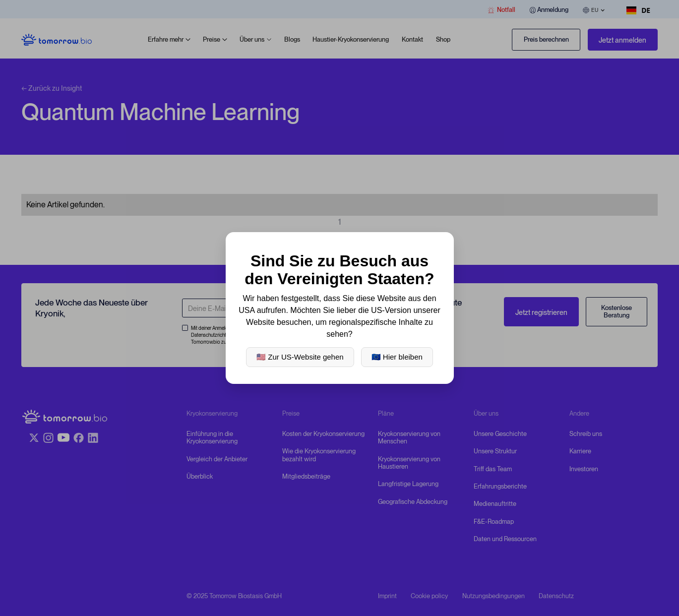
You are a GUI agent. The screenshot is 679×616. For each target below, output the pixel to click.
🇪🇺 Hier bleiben (397, 357)
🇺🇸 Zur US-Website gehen (300, 357)
